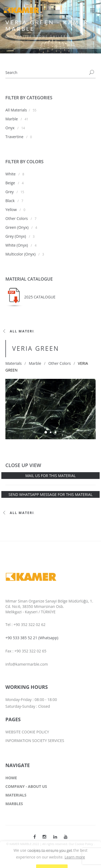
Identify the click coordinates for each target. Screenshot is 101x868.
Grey (10, 192)
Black (11, 201)
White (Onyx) (17, 245)
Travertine (15, 137)
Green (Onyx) (18, 227)
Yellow (12, 210)
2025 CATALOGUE (40, 297)
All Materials (16, 110)
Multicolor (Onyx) (21, 254)
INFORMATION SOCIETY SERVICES (35, 741)
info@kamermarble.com (27, 664)
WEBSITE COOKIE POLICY (27, 732)
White (11, 174)
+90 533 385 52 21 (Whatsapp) (32, 638)
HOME (11, 778)
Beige (11, 183)
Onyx (10, 128)
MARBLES (14, 804)
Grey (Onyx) (16, 236)
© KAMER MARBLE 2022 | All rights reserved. (37, 844)
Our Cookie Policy (81, 844)
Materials (13, 363)
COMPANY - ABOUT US (26, 786)
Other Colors (17, 218)
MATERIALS (16, 795)
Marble (12, 119)
